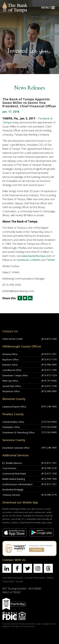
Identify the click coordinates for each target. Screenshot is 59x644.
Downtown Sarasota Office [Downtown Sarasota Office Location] (16, 448)
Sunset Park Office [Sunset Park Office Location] (12, 386)
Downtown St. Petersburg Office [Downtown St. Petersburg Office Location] (18, 432)
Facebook (23, 260)
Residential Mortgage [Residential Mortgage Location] (13, 489)
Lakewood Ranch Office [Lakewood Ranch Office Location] (14, 407)
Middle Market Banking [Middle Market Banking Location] (14, 479)
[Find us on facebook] (17, 568)
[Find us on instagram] (38, 568)
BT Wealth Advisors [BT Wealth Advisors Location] (12, 463)
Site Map (19, 581)
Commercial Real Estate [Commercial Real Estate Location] (14, 474)
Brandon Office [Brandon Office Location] (10, 365)
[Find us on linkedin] (7, 568)
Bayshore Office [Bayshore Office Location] (10, 360)
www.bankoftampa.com (36, 256)
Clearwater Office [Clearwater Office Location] (11, 427)
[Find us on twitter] (28, 568)
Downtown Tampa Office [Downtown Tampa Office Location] (15, 375)
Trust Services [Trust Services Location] (9, 468)
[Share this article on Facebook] (20, 298)
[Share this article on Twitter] (25, 298)
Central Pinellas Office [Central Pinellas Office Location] (13, 422)
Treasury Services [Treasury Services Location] (11, 495)
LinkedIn (35, 260)
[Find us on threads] (48, 568)
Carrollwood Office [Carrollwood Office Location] (12, 370)
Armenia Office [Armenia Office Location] (10, 354)
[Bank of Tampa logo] (15, 4)
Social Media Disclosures (12, 578)
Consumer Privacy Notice (35, 578)
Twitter (51, 260)
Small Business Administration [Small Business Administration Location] (17, 484)
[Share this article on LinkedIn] (30, 298)
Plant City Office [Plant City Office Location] (10, 381)
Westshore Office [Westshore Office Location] (11, 391)
